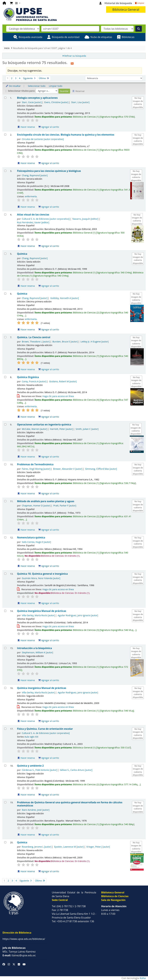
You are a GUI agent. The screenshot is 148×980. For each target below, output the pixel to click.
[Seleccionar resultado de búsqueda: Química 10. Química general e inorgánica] (5, 574)
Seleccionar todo (37, 86)
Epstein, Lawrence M (69, 847)
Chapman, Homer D (36, 506)
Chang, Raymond (35, 175)
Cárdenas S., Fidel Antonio (40, 770)
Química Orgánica (28, 377)
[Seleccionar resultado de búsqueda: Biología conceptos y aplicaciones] (5, 98)
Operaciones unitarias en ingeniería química (44, 425)
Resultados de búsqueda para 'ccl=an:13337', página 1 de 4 (42, 48)
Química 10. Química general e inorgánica (42, 574)
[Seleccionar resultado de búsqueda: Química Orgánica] (5, 377)
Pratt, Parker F (65, 506)
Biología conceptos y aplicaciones (37, 98)
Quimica (22, 294)
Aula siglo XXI (31, 737)
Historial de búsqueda (118, 3)
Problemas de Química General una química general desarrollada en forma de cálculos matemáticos (70, 804)
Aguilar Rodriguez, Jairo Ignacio (78, 615)
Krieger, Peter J (98, 847)
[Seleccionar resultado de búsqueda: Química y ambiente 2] (5, 766)
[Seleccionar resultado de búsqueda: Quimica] (5, 294)
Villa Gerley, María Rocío (38, 615)
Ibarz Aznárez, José (36, 810)
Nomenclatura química (31, 538)
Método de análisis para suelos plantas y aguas (46, 501)
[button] (11, 3)
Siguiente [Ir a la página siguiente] (30, 78)
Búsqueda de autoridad (66, 37)
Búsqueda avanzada (30, 37)
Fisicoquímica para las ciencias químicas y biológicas (49, 171)
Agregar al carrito (49, 127)
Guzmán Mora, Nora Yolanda (41, 578)
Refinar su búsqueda (75, 56)
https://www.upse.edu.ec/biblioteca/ (24, 939)
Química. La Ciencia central (34, 337)
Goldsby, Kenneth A (64, 298)
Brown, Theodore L (36, 342)
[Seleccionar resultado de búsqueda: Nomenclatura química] (5, 537)
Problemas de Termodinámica (35, 464)
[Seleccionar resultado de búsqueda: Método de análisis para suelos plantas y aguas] (5, 501)
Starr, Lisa (80, 102)
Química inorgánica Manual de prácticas (42, 611)
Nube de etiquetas (101, 37)
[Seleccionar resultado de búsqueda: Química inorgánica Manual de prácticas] (5, 611)
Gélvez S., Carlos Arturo (76, 770)
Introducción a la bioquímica (34, 648)
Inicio (7, 48)
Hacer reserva (26, 127)
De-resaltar (13, 86)
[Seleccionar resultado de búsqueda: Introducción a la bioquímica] (5, 648)
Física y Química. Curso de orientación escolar (45, 729)
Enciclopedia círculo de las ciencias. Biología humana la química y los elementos (66, 135)
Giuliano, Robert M (63, 381)
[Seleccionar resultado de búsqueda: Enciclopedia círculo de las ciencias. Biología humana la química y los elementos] (5, 135)
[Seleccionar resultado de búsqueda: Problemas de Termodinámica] (5, 464)
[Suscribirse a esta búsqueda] (72, 63)
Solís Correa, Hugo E (36, 542)
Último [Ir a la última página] (44, 78)
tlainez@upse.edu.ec (19, 955)
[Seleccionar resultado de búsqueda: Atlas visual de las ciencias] (5, 214)
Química (22, 254)
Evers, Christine (56, 102)
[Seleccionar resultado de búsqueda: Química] (5, 254)
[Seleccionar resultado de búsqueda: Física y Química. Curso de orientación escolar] (5, 729)
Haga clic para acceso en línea (58, 396)
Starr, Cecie (32, 102)
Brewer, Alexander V (68, 469)
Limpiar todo (56, 86)
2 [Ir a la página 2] (12, 78)
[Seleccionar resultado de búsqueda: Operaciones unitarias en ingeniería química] (5, 424)
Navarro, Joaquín (85, 219)
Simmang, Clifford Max (101, 469)
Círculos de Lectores (43, 139)
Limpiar (140, 3)
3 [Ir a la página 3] (16, 78)
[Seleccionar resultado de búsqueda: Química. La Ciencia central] (5, 337)
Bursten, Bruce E (65, 342)
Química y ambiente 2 (30, 766)
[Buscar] (139, 29)
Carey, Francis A (34, 381)
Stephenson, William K (38, 652)
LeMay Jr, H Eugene (94, 342)
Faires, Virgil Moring (36, 469)
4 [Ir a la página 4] (20, 78)
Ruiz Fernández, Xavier (33, 222)
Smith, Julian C (87, 429)
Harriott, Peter (61, 429)
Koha (143, 978)
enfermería (31, 196)
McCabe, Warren (35, 429)
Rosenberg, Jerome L (37, 847)
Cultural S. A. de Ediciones (46, 219)
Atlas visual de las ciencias (33, 215)
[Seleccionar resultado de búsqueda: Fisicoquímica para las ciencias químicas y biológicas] (5, 171)
